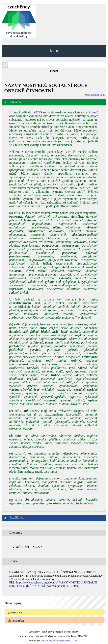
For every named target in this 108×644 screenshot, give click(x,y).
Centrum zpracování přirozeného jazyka (59, 641)
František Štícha (98, 95)
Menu (54, 51)
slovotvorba (16, 621)
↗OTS (38, 112)
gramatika (15, 612)
